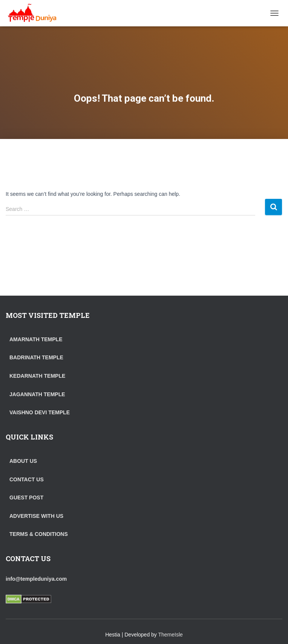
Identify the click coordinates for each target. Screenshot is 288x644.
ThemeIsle (171, 635)
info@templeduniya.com (36, 579)
